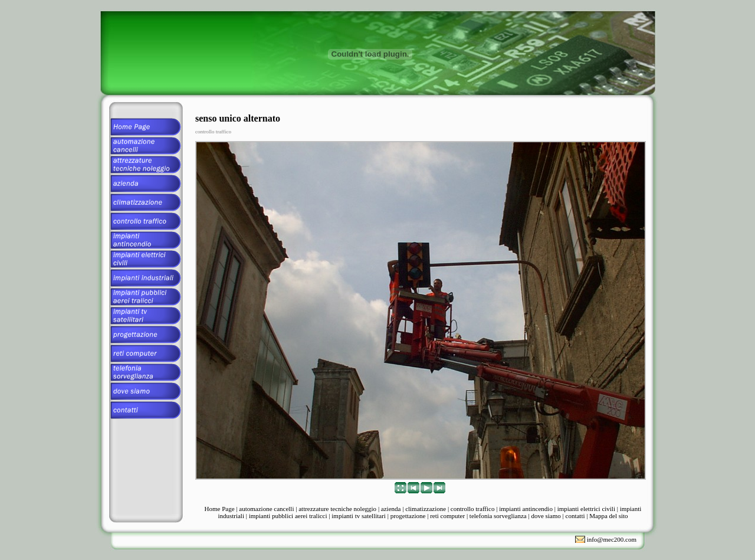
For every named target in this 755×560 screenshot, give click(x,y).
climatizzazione (426, 509)
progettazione (408, 516)
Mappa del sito (608, 516)
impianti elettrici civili (586, 509)
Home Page (220, 509)
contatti (575, 516)
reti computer (447, 516)
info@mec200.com (612, 539)
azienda (391, 509)
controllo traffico (473, 509)
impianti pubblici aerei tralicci (288, 516)
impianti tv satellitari (359, 516)
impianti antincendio (526, 509)
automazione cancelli (266, 509)
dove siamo (546, 516)
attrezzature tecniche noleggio (337, 509)
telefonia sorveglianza (498, 516)
